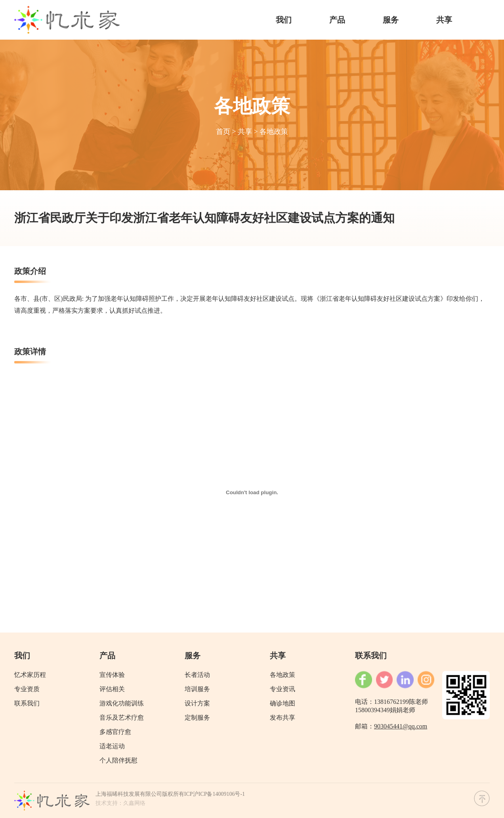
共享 (444, 20)
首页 (223, 132)
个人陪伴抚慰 (118, 760)
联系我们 (27, 703)
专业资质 (27, 689)
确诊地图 (283, 703)
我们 (284, 20)
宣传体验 (112, 675)
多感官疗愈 (115, 732)
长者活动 (197, 675)
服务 (391, 20)
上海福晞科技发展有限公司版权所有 (140, 794)
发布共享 (283, 718)
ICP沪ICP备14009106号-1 (215, 794)
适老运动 (112, 746)
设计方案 (197, 703)
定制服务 (197, 718)
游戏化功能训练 (122, 703)
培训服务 (197, 689)
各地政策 (274, 132)
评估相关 (112, 689)
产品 (337, 20)
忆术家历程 (30, 675)
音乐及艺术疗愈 (122, 718)
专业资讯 (283, 689)
